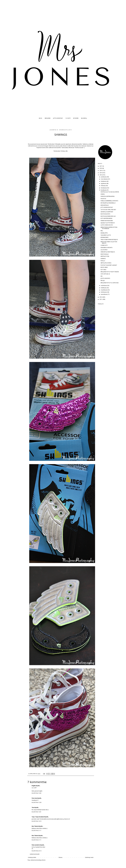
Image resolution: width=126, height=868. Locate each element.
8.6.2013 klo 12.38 (36, 802)
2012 (101, 297)
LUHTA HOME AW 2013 (107, 225)
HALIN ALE (103, 199)
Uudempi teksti (32, 857)
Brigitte (34, 786)
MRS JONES (48, 118)
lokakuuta (104, 181)
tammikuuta (104, 294)
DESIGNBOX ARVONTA (107, 248)
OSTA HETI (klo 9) (105, 274)
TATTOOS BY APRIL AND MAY (108, 210)
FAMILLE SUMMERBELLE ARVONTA (109, 201)
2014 (101, 173)
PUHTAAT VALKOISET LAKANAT (109, 265)
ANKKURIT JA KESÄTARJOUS (108, 252)
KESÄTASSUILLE (105, 254)
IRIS (102, 276)
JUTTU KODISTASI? (58, 118)
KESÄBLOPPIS (104, 233)
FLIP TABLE (103, 270)
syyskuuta (104, 183)
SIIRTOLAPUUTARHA (106, 263)
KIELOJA (103, 280)
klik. (67, 151)
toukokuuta (104, 285)
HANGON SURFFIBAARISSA (108, 196)
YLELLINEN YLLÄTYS (106, 235)
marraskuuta (104, 179)
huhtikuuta (104, 288)
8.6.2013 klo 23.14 (36, 851)
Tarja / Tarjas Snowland (38, 817)
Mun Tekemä (35, 826)
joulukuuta (104, 177)
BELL (102, 231)
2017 (101, 166)
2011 (101, 299)
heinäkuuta (104, 188)
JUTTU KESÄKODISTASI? (107, 207)
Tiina (33, 808)
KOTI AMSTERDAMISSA (106, 218)
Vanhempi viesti (89, 857)
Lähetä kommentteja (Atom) (38, 860)
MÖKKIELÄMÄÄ (105, 237)
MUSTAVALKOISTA (105, 214)
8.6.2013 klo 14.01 (36, 812)
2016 (101, 168)
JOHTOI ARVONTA (105, 278)
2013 (101, 175)
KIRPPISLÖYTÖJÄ (105, 256)
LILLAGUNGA (104, 250)
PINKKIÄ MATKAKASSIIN (107, 221)
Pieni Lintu (34, 798)
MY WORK (76, 118)
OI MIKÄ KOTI (104, 245)
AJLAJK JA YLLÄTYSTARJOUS (108, 223)
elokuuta (103, 186)
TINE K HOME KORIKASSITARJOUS (109, 240)
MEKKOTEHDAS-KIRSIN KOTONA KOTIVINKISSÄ (109, 228)
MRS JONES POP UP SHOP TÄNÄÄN (110, 272)
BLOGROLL (84, 118)
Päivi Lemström (36, 845)
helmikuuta (104, 292)
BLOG (40, 118)
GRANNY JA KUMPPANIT (107, 212)
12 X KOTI (68, 118)
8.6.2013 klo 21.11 (36, 830)
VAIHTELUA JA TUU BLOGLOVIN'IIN (110, 192)
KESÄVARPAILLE (105, 205)
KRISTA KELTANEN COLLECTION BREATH (109, 242)
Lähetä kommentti (35, 854)
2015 (101, 171)
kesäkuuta (104, 190)
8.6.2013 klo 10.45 (36, 793)
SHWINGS (103, 259)
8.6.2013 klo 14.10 (36, 821)
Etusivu (61, 857)
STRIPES (103, 194)
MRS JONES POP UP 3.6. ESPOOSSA (110, 283)
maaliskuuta (104, 290)
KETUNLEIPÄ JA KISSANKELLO (108, 203)
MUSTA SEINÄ (104, 267)
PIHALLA (103, 261)
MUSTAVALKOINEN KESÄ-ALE (108, 216)
